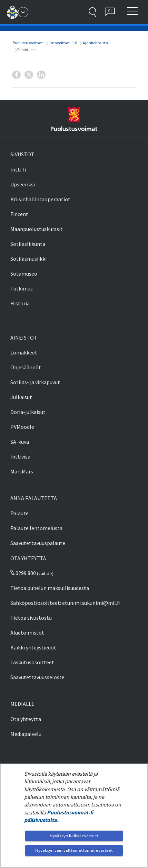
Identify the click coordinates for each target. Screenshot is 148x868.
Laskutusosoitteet (32, 662)
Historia (20, 303)
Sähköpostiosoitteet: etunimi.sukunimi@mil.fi (65, 603)
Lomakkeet (24, 352)
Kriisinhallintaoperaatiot (40, 199)
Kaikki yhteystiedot (33, 647)
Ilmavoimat (59, 43)
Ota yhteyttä (26, 719)
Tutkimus (22, 288)
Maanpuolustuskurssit (37, 229)
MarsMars (22, 471)
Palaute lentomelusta (36, 528)
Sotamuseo (24, 274)
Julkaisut (21, 397)
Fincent (19, 214)
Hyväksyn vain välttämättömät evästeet (74, 850)
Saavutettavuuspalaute (38, 543)
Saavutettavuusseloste (37, 677)
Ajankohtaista (95, 43)
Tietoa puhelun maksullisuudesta (50, 588)
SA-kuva (20, 442)
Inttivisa (20, 456)
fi (76, 43)
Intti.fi (18, 169)
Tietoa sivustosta (31, 618)
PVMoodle (22, 427)
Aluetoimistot (27, 632)
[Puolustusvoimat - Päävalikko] (23, 12)
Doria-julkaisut (28, 412)
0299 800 (23, 573)
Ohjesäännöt (26, 367)
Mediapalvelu (26, 734)
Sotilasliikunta (28, 244)
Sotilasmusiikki (28, 259)
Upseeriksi (23, 184)
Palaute (19, 513)
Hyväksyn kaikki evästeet (74, 836)
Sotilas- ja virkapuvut (35, 382)
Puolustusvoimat (27, 43)
